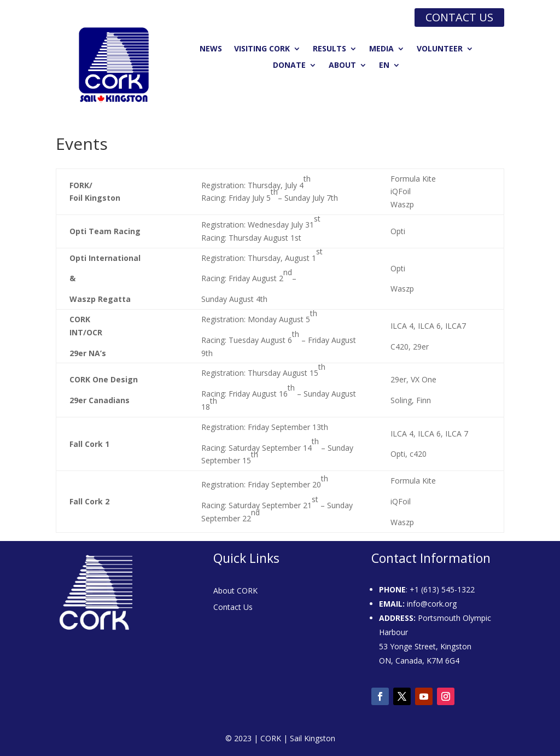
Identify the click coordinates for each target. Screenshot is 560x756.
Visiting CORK (262, 49)
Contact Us (233, 608)
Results (329, 49)
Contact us (459, 17)
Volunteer (440, 49)
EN (384, 66)
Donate (289, 66)
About (342, 66)
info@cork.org (432, 604)
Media (381, 49)
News (211, 49)
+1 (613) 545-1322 (442, 589)
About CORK (235, 591)
